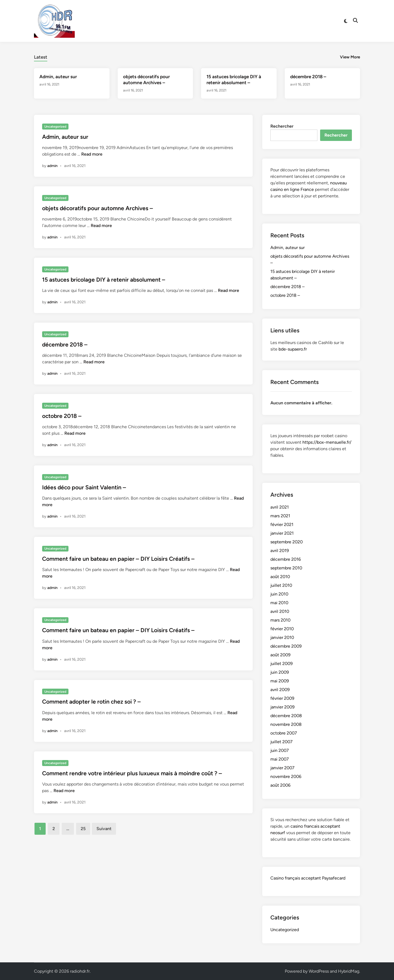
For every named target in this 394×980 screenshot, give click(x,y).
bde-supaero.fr (293, 349)
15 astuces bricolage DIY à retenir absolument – (104, 280)
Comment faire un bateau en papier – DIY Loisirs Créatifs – (118, 559)
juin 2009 (280, 672)
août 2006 (280, 785)
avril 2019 (280, 551)
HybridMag (349, 971)
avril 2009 (280, 690)
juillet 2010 (281, 585)
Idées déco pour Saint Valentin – (84, 487)
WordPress (319, 971)
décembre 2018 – (308, 77)
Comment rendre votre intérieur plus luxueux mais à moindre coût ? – (132, 773)
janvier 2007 (282, 768)
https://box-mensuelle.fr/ (327, 442)
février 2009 (282, 698)
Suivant (104, 829)
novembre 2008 (286, 724)
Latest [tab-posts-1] (41, 57)
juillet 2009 (282, 664)
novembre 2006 (286, 776)
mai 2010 (279, 603)
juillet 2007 (282, 742)
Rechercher (282, 126)
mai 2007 (280, 759)
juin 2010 (279, 594)
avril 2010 (280, 611)
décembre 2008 (286, 716)
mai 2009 (280, 681)
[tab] (41, 56)
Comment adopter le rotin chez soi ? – (91, 702)
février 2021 (282, 524)
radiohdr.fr (80, 971)
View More (350, 57)
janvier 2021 (282, 533)
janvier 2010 (282, 637)
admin (52, 166)
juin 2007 (280, 750)
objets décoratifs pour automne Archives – (98, 208)
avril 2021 (280, 507)
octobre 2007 (284, 733)
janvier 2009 (282, 707)
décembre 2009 (286, 646)
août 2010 (280, 577)
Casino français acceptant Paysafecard (308, 878)
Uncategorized (55, 127)
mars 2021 (280, 516)
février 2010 (282, 629)
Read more (92, 154)
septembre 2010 (286, 568)
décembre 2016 (286, 559)
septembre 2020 (287, 542)
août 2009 (280, 655)
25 (83, 829)
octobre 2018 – (62, 416)
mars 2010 (280, 620)
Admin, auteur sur (58, 77)
